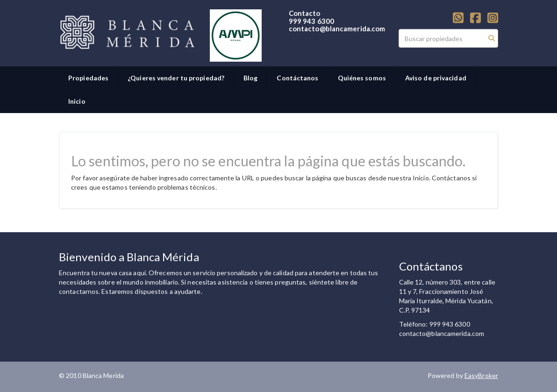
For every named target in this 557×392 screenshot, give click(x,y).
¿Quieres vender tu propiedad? (176, 78)
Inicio (77, 101)
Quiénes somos (362, 78)
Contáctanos (297, 78)
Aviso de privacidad (436, 78)
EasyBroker (481, 375)
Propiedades (88, 78)
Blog (250, 78)
